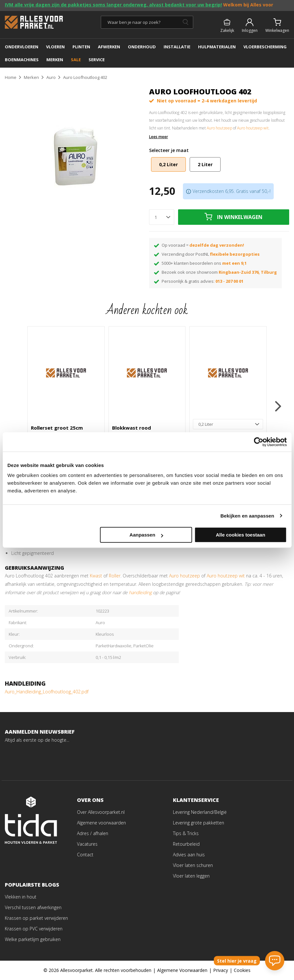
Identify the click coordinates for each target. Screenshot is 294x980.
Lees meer (159, 137)
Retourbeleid (186, 844)
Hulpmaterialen (217, 47)
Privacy (221, 970)
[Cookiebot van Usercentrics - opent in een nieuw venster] (258, 442)
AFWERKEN (109, 47)
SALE (76, 60)
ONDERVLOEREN (22, 47)
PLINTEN (81, 47)
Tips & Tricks (186, 833)
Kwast (97, 576)
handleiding (140, 592)
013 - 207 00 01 (229, 281)
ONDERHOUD (142, 47)
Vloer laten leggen (191, 876)
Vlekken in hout (21, 897)
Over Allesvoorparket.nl (101, 812)
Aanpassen (146, 535)
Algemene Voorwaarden (182, 970)
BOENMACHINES (22, 60)
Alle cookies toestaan (240, 535)
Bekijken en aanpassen (247, 516)
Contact (85, 855)
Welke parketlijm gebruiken (33, 939)
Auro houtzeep (219, 128)
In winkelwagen (240, 217)
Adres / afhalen (93, 833)
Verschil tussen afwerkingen (33, 907)
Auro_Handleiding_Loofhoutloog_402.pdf (47, 692)
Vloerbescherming (265, 47)
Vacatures (87, 844)
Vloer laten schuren (193, 865)
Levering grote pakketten (199, 823)
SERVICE (97, 60)
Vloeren (55, 47)
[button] (278, 406)
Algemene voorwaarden (101, 823)
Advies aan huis (189, 855)
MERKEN (55, 60)
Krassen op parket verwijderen (36, 918)
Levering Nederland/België (200, 812)
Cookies (242, 970)
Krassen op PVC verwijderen (34, 929)
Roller (115, 576)
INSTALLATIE (177, 47)
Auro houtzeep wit (253, 128)
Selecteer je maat (169, 150)
